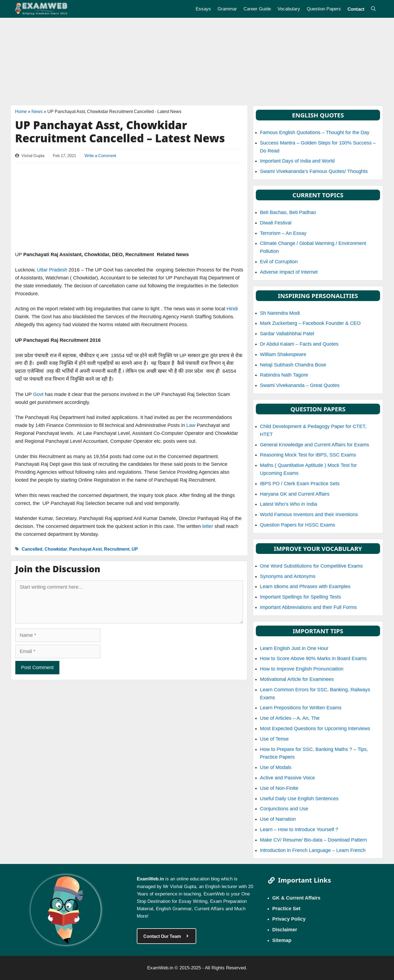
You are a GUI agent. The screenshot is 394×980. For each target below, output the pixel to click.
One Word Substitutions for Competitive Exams (311, 566)
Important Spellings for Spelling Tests (300, 597)
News (37, 112)
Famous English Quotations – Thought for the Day (315, 132)
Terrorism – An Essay (283, 233)
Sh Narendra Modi (280, 313)
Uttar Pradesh (52, 270)
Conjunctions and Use (284, 809)
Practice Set (286, 908)
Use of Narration (278, 819)
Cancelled (32, 549)
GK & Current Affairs (296, 898)
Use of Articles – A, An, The (290, 718)
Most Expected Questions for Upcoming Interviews (315, 729)
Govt (38, 394)
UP (135, 549)
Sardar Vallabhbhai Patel (287, 334)
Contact (356, 9)
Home (21, 112)
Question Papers (324, 9)
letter (208, 526)
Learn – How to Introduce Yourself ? (299, 829)
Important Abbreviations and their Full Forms (308, 607)
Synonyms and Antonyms (288, 576)
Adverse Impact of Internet (289, 272)
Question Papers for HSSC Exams (298, 525)
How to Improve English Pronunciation (302, 669)
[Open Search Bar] (373, 9)
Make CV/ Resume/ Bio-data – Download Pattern (313, 840)
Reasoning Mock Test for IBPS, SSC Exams (308, 455)
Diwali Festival (276, 223)
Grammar (227, 9)
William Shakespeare (283, 354)
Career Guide (257, 9)
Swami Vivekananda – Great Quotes (300, 385)
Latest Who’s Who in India (289, 504)
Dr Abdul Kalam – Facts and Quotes (299, 344)
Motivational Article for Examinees (297, 679)
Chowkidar (56, 549)
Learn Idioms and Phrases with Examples (305, 586)
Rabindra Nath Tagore (284, 375)
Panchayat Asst (86, 549)
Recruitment (117, 549)
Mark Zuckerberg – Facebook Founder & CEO (310, 323)
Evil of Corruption (279, 262)
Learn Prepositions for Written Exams (301, 708)
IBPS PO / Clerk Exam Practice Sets (300, 484)
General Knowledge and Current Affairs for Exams (315, 445)
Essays (203, 9)
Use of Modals (276, 767)
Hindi (232, 309)
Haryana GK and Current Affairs (295, 494)
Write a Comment (100, 156)
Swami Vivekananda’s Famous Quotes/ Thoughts (314, 171)
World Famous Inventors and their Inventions (309, 514)
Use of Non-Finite (279, 788)
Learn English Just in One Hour (294, 648)
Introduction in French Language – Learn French (313, 850)
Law (190, 425)
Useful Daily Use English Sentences (299, 799)
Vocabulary (289, 9)
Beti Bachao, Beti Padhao (288, 212)
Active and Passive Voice (287, 778)
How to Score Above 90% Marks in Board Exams (313, 658)
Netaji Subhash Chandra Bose (293, 365)
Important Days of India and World (297, 161)
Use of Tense (274, 739)
